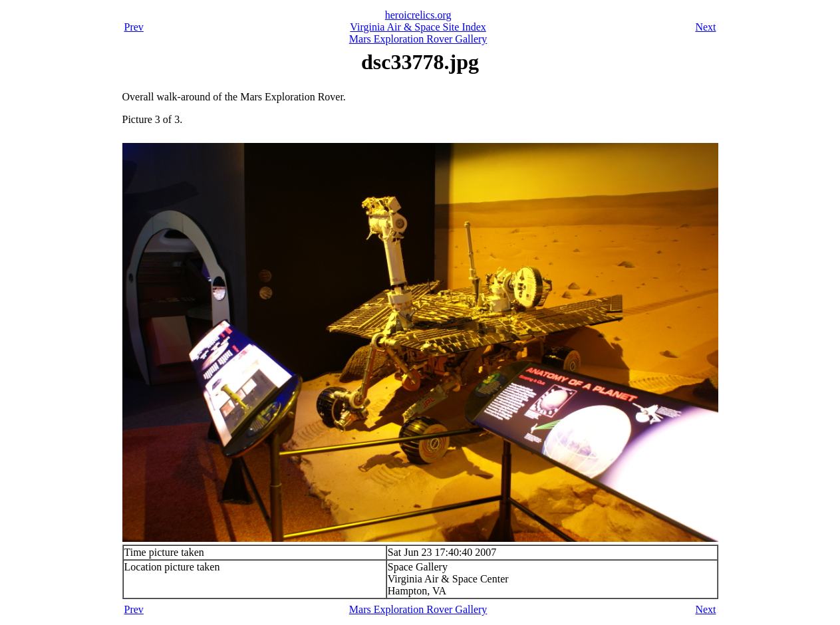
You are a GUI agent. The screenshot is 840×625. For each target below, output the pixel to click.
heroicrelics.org (418, 15)
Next (705, 27)
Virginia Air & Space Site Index (418, 27)
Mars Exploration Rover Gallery (418, 39)
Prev (134, 27)
